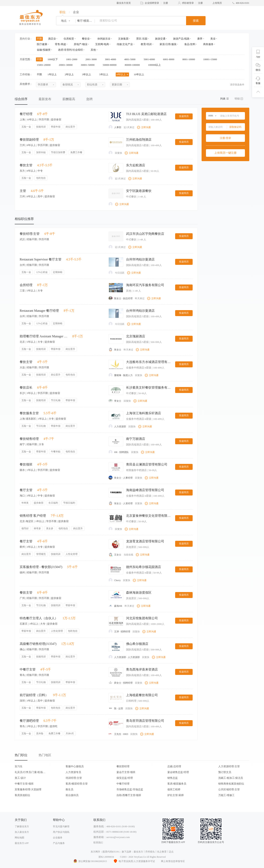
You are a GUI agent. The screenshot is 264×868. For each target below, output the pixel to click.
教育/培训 (146, 44)
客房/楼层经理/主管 (77, 784)
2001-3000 (92, 59)
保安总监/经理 (125, 778)
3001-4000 (112, 59)
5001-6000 (151, 59)
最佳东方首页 (124, 3)
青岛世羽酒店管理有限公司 (145, 721)
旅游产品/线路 (181, 39)
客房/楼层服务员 (177, 784)
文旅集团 (123, 39)
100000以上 (156, 65)
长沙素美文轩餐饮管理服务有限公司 (149, 388)
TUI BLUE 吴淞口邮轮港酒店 (146, 114)
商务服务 (208, 44)
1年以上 (53, 74)
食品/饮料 (190, 44)
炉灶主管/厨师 (176, 795)
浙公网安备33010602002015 (90, 861)
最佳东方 (138, 852)
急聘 (89, 99)
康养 (200, 39)
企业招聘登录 (152, 3)
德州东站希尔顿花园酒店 (144, 567)
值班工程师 (174, 789)
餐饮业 (86, 39)
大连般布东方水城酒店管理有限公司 (149, 362)
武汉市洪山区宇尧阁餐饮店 (145, 234)
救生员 (69, 789)
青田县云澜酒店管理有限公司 (147, 464)
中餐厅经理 (123, 784)
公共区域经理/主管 (229, 789)
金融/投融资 (44, 50)
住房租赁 (69, 39)
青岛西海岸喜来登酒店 (142, 669)
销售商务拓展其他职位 (231, 784)
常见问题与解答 (61, 826)
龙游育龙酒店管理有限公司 (145, 541)
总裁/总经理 (174, 766)
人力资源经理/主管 (229, 766)
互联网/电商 (102, 44)
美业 (213, 39)
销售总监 (173, 778)
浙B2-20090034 (106, 857)
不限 (39, 39)
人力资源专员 (73, 772)
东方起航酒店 (136, 165)
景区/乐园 (142, 39)
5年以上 (105, 74)
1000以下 (54, 59)
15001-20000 (45, 65)
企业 (76, 12)
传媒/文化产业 (125, 44)
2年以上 (71, 74)
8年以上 (122, 74)
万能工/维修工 (226, 795)
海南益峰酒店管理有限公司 (145, 490)
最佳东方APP (22, 843)
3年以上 (88, 74)
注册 (166, 3)
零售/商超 (60, 44)
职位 (63, 12)
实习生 (19, 766)
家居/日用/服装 (168, 44)
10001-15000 (211, 59)
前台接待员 (72, 795)
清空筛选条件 (237, 85)
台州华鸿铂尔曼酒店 (140, 259)
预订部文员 (225, 772)
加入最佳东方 (22, 832)
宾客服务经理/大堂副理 (28, 789)
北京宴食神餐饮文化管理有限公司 (149, 516)
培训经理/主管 (74, 778)
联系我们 (98, 843)
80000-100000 (133, 65)
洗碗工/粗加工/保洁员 (231, 778)
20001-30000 (67, 65)
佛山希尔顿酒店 (137, 644)
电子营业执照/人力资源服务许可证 (134, 861)
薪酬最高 (69, 99)
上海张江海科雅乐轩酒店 (144, 413)
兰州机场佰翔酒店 (139, 140)
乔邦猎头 (150, 852)
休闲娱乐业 (104, 39)
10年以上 (140, 74)
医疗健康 (42, 44)
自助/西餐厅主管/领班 (129, 795)
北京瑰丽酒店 (136, 336)
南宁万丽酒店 (136, 439)
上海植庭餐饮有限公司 (142, 695)
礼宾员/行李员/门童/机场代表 (30, 772)
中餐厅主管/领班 (24, 784)
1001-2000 (73, 59)
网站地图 (19, 838)
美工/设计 (20, 778)
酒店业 (52, 39)
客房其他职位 (22, 795)
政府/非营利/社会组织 (71, 50)
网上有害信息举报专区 (173, 861)
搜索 (196, 21)
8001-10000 (190, 59)
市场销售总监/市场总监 (130, 789)
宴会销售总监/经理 (178, 772)
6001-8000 (170, 59)
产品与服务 (59, 843)
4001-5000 (131, 59)
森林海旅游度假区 (139, 593)
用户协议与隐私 (61, 832)
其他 (93, 50)
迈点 (171, 852)
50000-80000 (111, 65)
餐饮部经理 (123, 766)
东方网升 (95, 852)
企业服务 (58, 838)
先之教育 (162, 852)
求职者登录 (188, 3)
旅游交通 (160, 39)
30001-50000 (89, 65)
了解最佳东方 (22, 826)
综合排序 (21, 99)
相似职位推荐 (24, 219)
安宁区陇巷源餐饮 (139, 191)
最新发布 (45, 99)
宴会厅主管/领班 (126, 772)
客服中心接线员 (75, 766)
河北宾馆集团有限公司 (142, 618)
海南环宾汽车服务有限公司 (145, 285)
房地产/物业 (81, 44)
